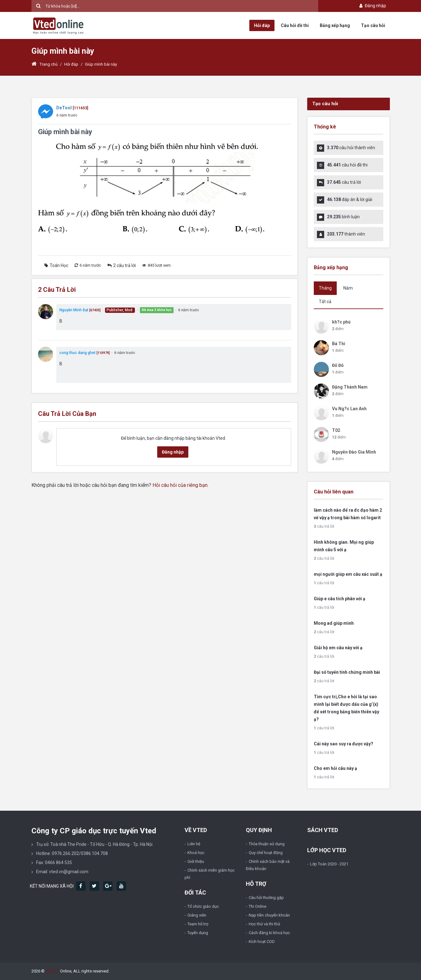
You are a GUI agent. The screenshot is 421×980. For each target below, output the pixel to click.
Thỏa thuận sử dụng (267, 844)
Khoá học (196, 853)
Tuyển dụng (198, 933)
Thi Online (258, 906)
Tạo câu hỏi (373, 25)
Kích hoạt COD (262, 942)
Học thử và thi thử (264, 924)
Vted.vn (52, 971)
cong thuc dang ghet (78, 353)
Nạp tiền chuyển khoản (269, 915)
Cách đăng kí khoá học (269, 933)
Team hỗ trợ (198, 924)
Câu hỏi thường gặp (266, 898)
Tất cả (325, 302)
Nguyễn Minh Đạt (74, 310)
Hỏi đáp (262, 25)
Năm (348, 288)
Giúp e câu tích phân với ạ (340, 599)
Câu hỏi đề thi (295, 25)
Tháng (325, 288)
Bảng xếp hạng (335, 25)
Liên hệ (194, 844)
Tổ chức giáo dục (203, 906)
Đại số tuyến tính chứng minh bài (347, 672)
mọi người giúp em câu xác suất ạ (348, 574)
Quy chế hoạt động (266, 853)
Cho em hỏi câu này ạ (335, 768)
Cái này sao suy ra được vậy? (343, 744)
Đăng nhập (372, 6)
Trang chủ (44, 64)
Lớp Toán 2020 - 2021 (329, 864)
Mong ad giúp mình (334, 623)
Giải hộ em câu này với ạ (338, 648)
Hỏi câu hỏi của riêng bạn (180, 485)
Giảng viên (197, 915)
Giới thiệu (196, 861)
